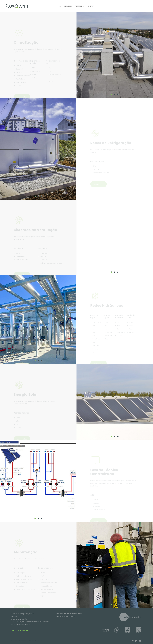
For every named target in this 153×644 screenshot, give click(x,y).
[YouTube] (140, 641)
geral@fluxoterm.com (23, 624)
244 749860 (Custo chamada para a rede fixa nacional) (31, 622)
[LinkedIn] (136, 641)
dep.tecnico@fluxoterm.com (66, 616)
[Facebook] (133, 641)
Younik (40, 641)
